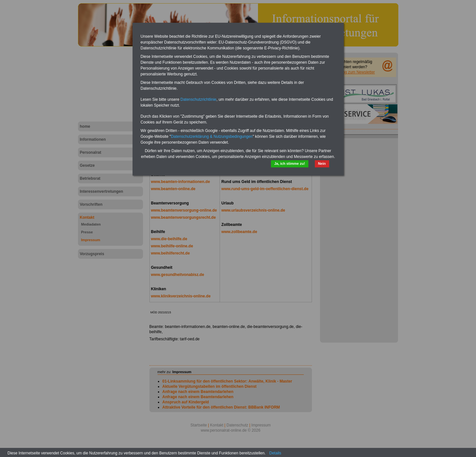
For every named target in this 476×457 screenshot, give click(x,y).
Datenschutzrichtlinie (198, 99)
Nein (322, 163)
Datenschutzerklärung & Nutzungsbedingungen (212, 137)
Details (275, 453)
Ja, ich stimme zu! (290, 163)
